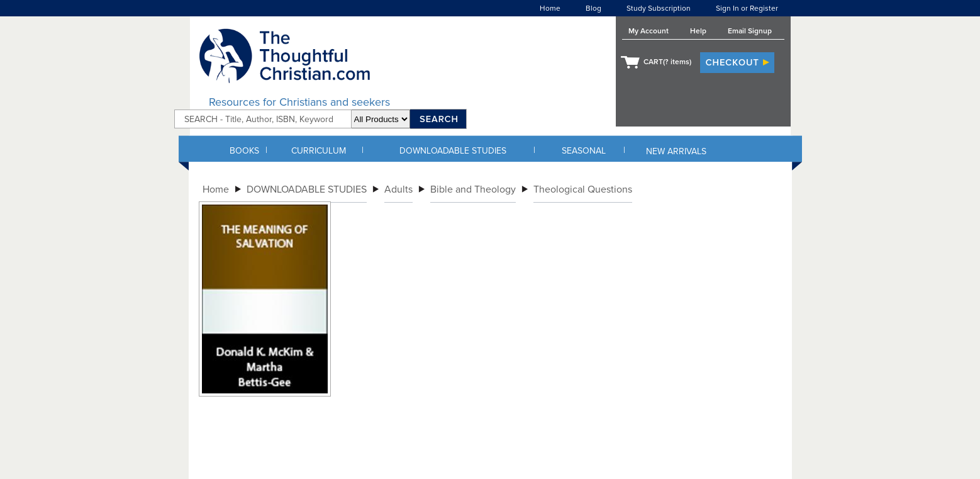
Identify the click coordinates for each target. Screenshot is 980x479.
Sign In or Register (747, 8)
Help (698, 31)
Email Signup (750, 31)
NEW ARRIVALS (676, 151)
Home (550, 8)
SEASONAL (584, 151)
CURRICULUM (319, 151)
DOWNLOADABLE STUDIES (453, 151)
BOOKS (244, 151)
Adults (398, 189)
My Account (649, 31)
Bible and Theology (473, 189)
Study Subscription (659, 8)
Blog (593, 8)
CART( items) (667, 62)
